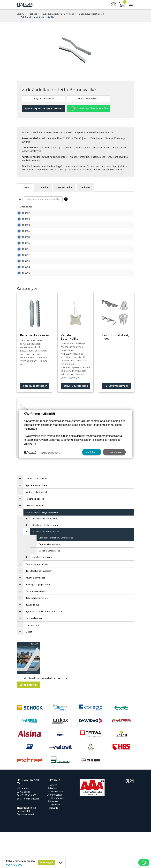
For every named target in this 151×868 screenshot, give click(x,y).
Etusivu (20, 14)
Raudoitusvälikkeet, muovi (45, 554)
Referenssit (53, 837)
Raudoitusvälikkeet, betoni (91, 14)
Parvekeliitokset (34, 654)
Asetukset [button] (91, 452)
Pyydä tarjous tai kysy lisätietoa (44, 108)
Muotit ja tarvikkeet (35, 613)
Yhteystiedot (54, 840)
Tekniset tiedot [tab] (64, 187)
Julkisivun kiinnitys (35, 541)
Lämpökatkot (32, 661)
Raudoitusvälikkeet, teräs (45, 561)
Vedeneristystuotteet (36, 528)
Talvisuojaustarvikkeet (37, 634)
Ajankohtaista (55, 830)
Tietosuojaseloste (26, 844)
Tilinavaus (53, 844)
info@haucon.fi (32, 834)
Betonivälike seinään (49, 580)
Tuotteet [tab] (25, 187)
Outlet (29, 668)
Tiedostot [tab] (85, 187)
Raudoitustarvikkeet (42, 593)
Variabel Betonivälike (49, 586)
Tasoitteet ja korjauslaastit (39, 607)
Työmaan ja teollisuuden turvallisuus (44, 647)
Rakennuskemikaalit (36, 627)
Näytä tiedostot (89, 99)
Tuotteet (33, 14)
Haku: (43, 199)
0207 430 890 (29, 831)
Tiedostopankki (56, 834)
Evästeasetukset (25, 850)
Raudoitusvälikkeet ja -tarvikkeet (57, 14)
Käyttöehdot (23, 847)
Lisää (127, 215)
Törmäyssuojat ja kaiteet (38, 620)
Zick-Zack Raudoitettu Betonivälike (38, 17)
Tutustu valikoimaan (35, 486)
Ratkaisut (52, 824)
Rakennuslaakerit (35, 535)
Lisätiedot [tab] (43, 187)
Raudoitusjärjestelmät (37, 600)
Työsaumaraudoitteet (37, 521)
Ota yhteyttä (47, 863)
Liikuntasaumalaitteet (37, 514)
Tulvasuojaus (33, 641)
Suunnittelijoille (55, 827)
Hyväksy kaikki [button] (114, 452)
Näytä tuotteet (44, 99)
